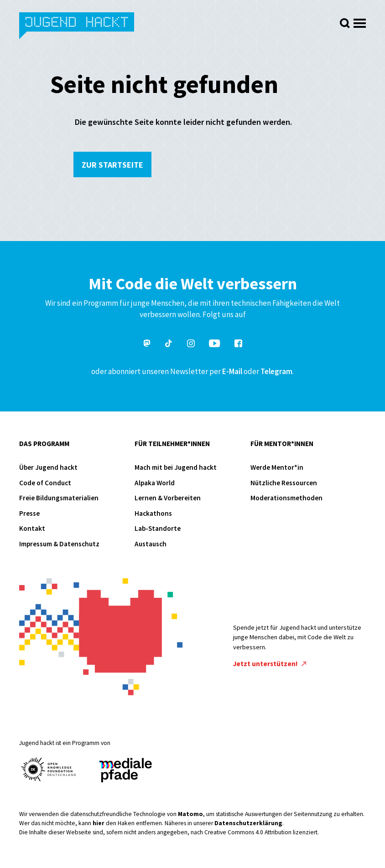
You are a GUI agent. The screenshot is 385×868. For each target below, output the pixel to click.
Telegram (276, 371)
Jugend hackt (77, 27)
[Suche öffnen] (345, 23)
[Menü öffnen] (360, 21)
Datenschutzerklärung (248, 823)
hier (99, 823)
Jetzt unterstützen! (270, 664)
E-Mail (232, 371)
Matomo (190, 814)
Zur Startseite (112, 165)
